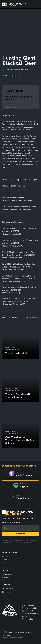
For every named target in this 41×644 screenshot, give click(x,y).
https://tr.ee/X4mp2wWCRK (14, 304)
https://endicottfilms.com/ (14, 186)
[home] (17, 4)
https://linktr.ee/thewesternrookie (17, 201)
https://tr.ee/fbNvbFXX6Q (13, 270)
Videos (4, 560)
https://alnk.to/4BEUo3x (13, 258)
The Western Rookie (17, 69)
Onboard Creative (16, 638)
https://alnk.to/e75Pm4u (13, 246)
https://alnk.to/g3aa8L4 (12, 234)
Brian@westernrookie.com (21, 210)
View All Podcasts (33, 318)
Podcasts (5, 556)
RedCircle (14, 107)
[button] (37, 4)
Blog (4, 563)
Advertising (6, 577)
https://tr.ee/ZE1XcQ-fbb (13, 293)
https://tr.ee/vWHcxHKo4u (13, 282)
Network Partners (8, 574)
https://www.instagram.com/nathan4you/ (20, 180)
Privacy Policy (29, 540)
